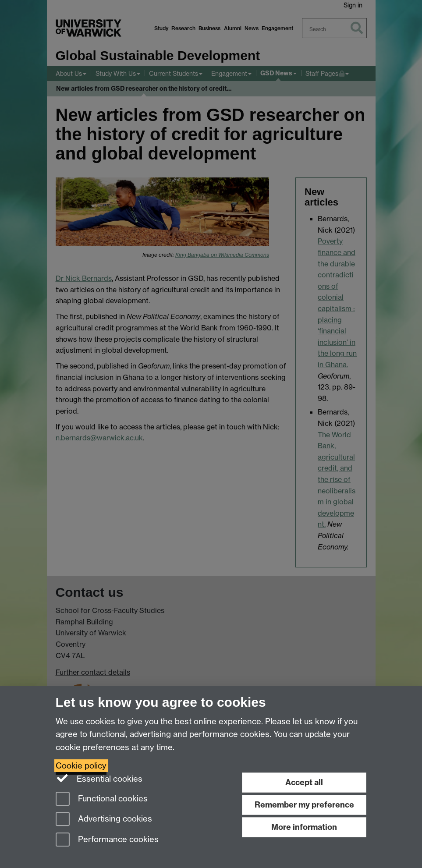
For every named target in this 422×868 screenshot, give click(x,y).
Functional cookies (102, 799)
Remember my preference (304, 805)
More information (304, 827)
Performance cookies (107, 840)
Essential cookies (99, 778)
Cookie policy (81, 766)
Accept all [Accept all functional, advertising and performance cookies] (304, 782)
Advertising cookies (104, 820)
